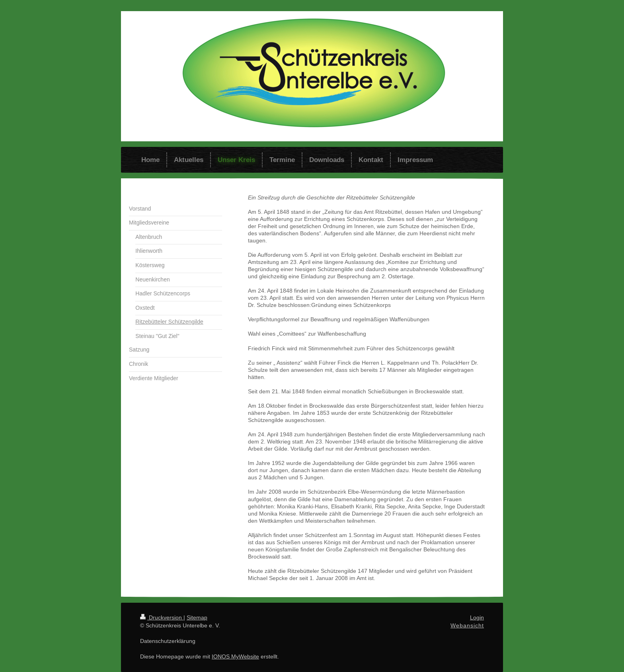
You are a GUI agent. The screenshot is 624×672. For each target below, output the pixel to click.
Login (477, 617)
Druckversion (162, 617)
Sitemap (197, 617)
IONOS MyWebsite (235, 656)
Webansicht (467, 625)
